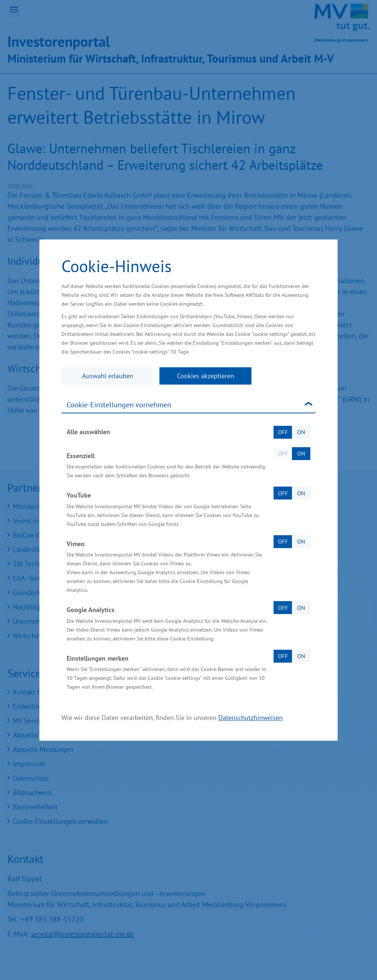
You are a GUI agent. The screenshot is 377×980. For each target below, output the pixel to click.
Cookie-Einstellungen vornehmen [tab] (119, 405)
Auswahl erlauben (108, 376)
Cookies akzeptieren (206, 376)
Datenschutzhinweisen (251, 718)
